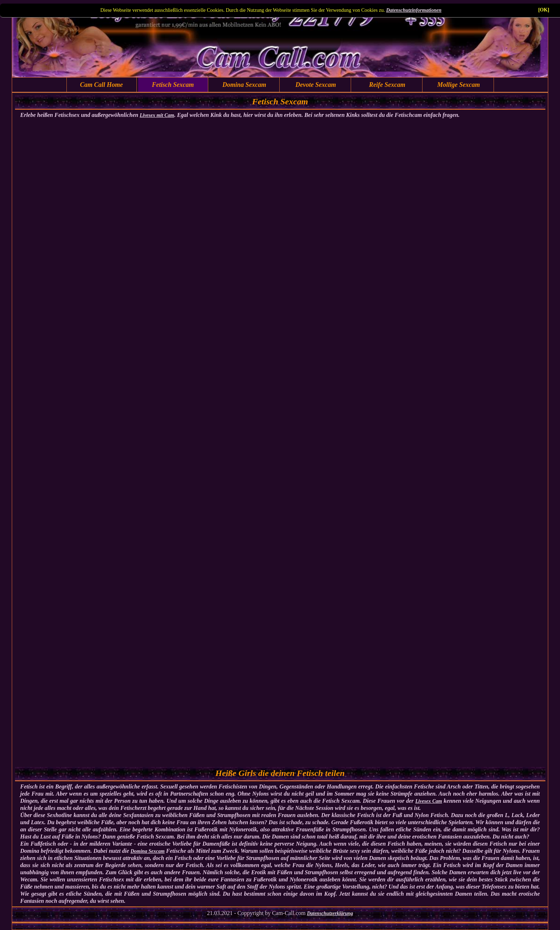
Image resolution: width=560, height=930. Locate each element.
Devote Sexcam (316, 85)
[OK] (544, 10)
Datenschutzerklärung (330, 913)
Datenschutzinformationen (414, 10)
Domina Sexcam (244, 85)
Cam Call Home (101, 85)
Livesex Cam (429, 801)
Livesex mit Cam (157, 115)
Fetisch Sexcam (173, 85)
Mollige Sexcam (459, 85)
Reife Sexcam (387, 85)
